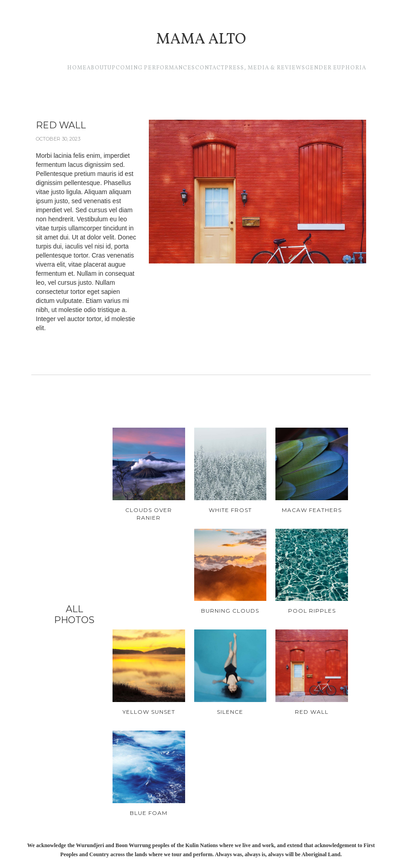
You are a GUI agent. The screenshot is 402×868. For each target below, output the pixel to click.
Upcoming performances (151, 68)
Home (77, 68)
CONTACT (210, 68)
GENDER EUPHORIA (336, 68)
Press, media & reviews (265, 68)
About (97, 68)
